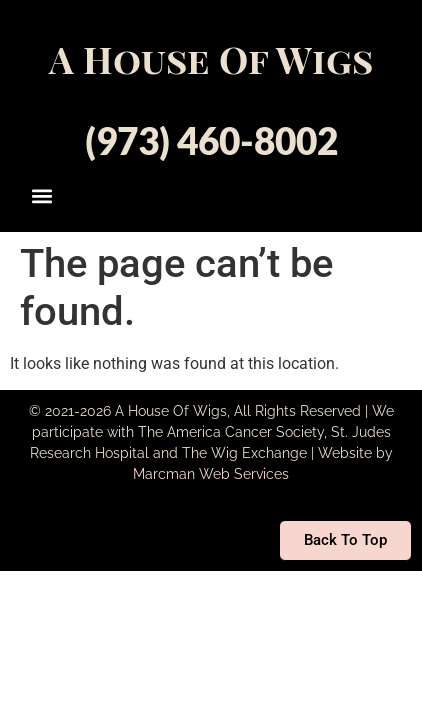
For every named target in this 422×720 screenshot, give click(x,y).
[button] (42, 195)
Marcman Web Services (211, 474)
